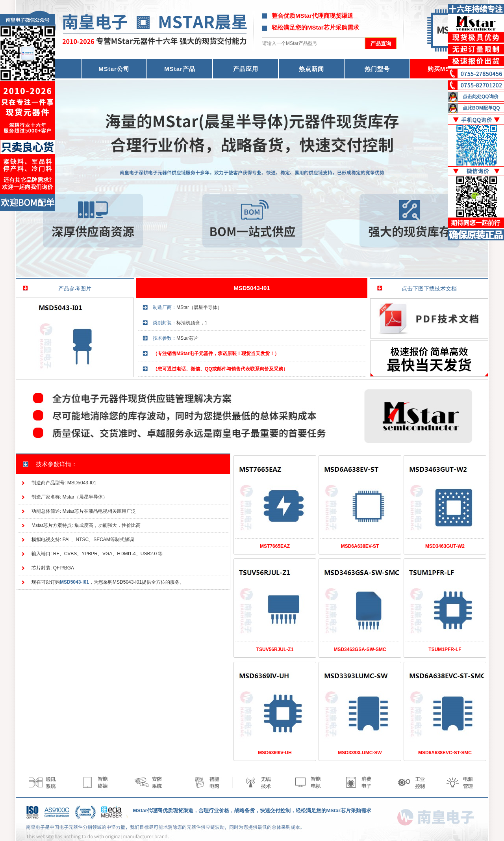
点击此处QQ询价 (481, 97)
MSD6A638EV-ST (360, 546)
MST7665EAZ (275, 546)
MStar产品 (180, 69)
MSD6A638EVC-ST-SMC (445, 753)
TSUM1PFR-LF (445, 649)
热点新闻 (311, 69)
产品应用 (246, 69)
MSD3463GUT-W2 (445, 546)
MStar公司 (114, 69)
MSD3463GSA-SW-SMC (360, 649)
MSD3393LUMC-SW (360, 753)
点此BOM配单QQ (481, 108)
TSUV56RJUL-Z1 (275, 649)
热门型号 (377, 69)
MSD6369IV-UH (275, 753)
